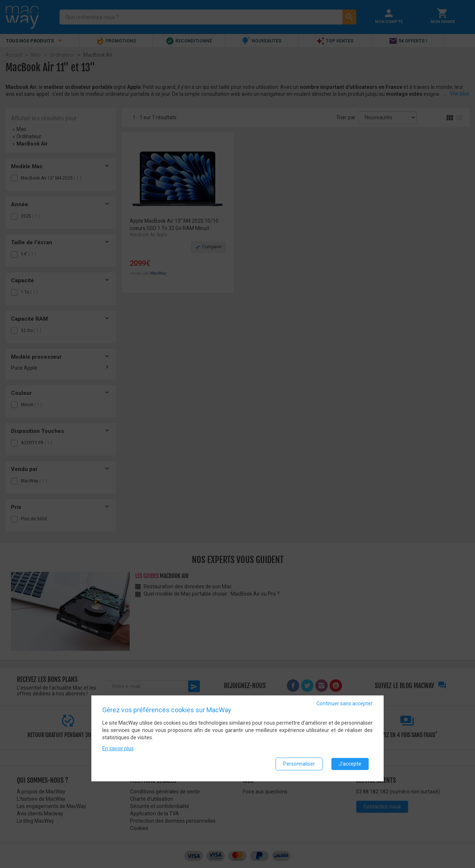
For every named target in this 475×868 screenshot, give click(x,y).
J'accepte (350, 764)
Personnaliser (299, 764)
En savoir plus (118, 748)
